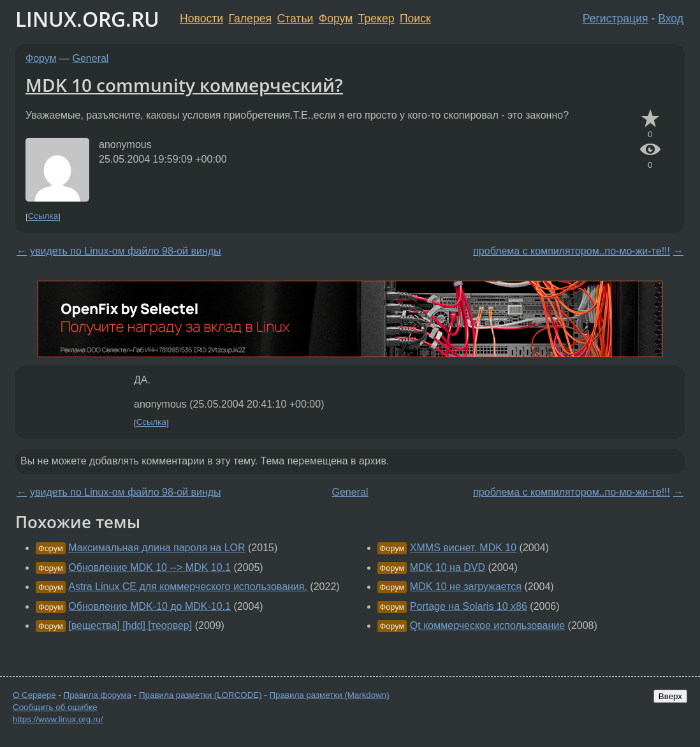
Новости (201, 18)
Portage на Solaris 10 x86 (469, 606)
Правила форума (98, 695)
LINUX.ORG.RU (87, 19)
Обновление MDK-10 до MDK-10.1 (149, 606)
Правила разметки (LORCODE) (201, 695)
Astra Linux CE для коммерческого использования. (188, 587)
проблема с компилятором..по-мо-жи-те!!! (572, 251)
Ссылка (43, 217)
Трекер (376, 18)
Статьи (295, 18)
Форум (336, 18)
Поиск (415, 18)
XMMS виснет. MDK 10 (463, 548)
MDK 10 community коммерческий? (184, 85)
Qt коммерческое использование (487, 625)
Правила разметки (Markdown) (329, 695)
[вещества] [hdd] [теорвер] (130, 625)
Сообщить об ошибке (55, 707)
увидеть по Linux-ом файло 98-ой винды (126, 251)
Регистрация (616, 18)
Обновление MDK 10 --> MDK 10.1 (149, 567)
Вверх (670, 696)
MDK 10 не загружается (466, 587)
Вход (671, 18)
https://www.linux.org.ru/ (58, 719)
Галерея (250, 18)
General (91, 58)
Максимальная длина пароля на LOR (157, 548)
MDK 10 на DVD (448, 567)
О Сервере (34, 695)
